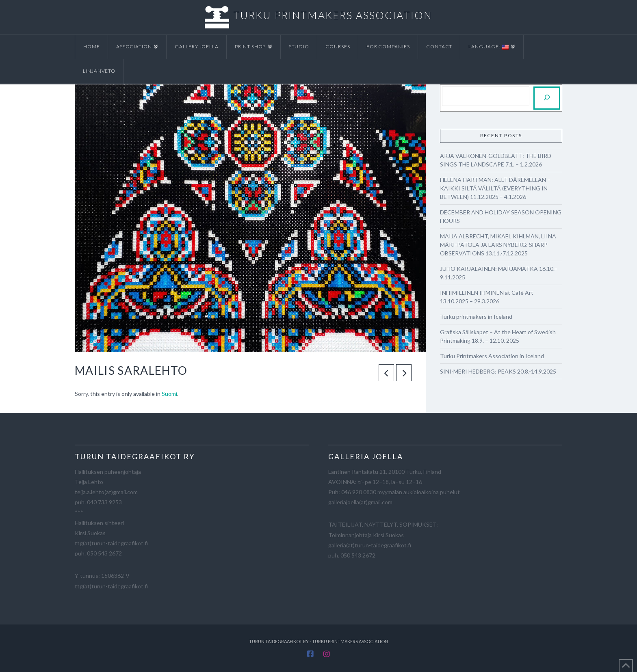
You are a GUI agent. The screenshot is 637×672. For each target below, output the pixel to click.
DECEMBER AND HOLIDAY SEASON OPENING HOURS (501, 216)
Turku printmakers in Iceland (476, 317)
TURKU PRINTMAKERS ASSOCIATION (333, 15)
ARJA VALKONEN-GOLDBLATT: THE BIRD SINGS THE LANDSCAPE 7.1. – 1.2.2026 (496, 160)
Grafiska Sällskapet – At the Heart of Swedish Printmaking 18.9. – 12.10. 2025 (498, 336)
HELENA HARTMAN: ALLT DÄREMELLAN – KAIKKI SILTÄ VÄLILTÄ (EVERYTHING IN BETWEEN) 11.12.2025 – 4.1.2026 (495, 188)
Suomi (169, 394)
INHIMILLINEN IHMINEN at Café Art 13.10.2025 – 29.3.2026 (487, 297)
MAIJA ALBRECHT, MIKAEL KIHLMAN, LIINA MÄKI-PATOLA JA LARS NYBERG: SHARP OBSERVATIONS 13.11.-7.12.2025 (498, 245)
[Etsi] (547, 98)
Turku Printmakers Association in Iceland (492, 356)
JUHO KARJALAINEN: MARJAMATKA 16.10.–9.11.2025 (499, 273)
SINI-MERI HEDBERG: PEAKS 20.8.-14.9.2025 (498, 371)
